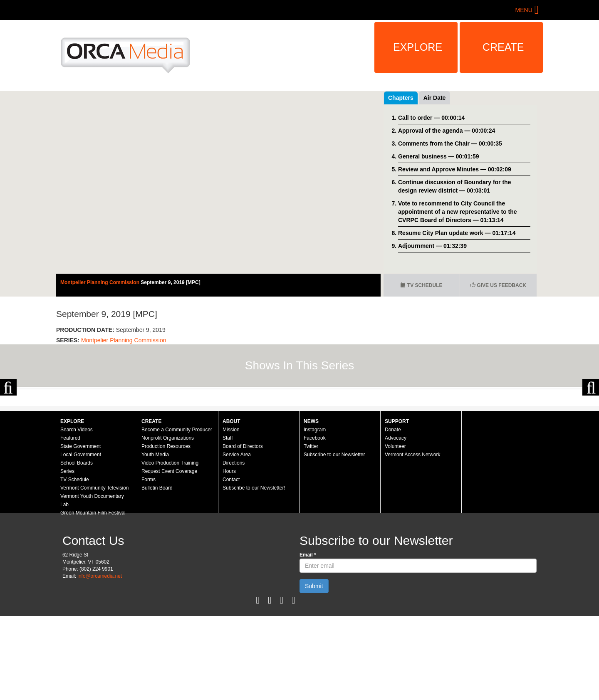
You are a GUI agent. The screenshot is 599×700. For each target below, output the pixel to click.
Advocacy (396, 522)
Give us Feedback (498, 285)
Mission (231, 514)
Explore (418, 47)
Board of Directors (243, 530)
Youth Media (155, 539)
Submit (314, 670)
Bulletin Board (157, 572)
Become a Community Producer (177, 514)
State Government (80, 530)
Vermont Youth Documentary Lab (92, 584)
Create (503, 47)
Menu (524, 10)
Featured (70, 522)
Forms (149, 564)
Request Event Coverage (169, 555)
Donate (393, 514)
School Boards (77, 547)
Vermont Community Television (95, 572)
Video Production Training (170, 547)
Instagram (315, 514)
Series (67, 555)
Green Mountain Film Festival (93, 597)
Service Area (237, 539)
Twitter (311, 530)
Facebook (315, 522)
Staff (228, 522)
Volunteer (395, 530)
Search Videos (77, 514)
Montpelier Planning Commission (100, 282)
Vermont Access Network (412, 539)
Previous (8, 429)
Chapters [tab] (401, 98)
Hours (229, 555)
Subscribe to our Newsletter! (254, 572)
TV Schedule (421, 285)
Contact (231, 564)
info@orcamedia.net (100, 660)
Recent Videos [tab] (443, 98)
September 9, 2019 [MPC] (170, 282)
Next (591, 429)
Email (308, 639)
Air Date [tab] (485, 98)
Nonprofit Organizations (168, 522)
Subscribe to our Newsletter (334, 539)
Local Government (81, 539)
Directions (234, 547)
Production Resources (166, 530)
